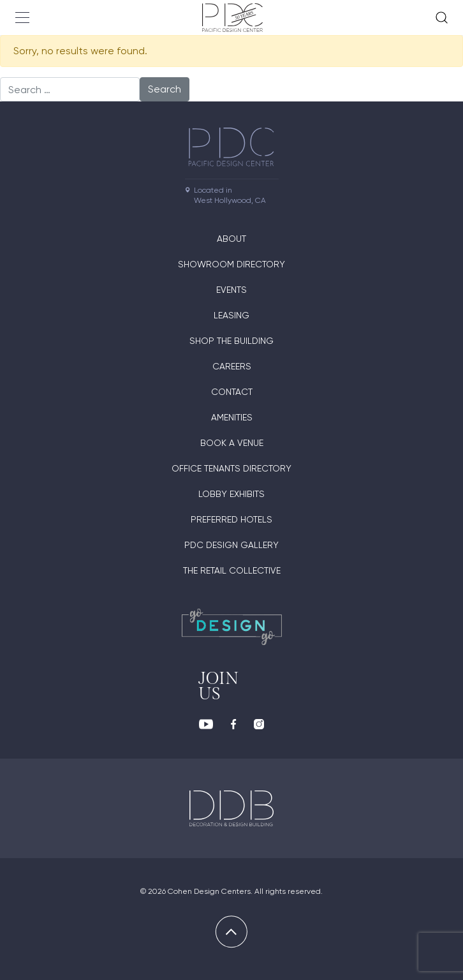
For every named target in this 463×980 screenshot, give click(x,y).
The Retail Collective (232, 570)
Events (231, 290)
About (231, 239)
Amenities (232, 417)
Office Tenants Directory (231, 468)
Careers (232, 366)
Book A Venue (232, 443)
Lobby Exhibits (231, 494)
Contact (232, 392)
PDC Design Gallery (231, 545)
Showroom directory (231, 264)
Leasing (231, 315)
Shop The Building (231, 341)
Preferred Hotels (231, 519)
